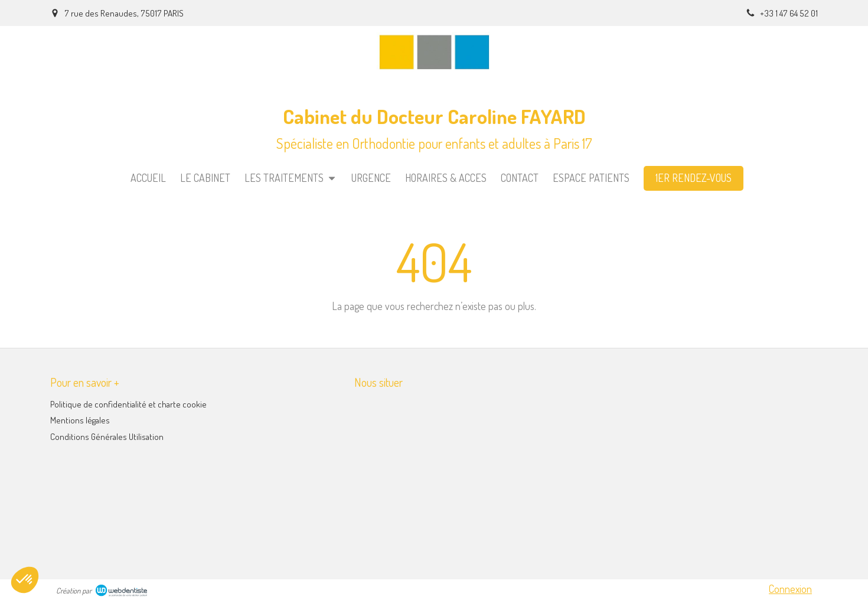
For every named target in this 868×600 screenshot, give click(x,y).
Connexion (790, 589)
